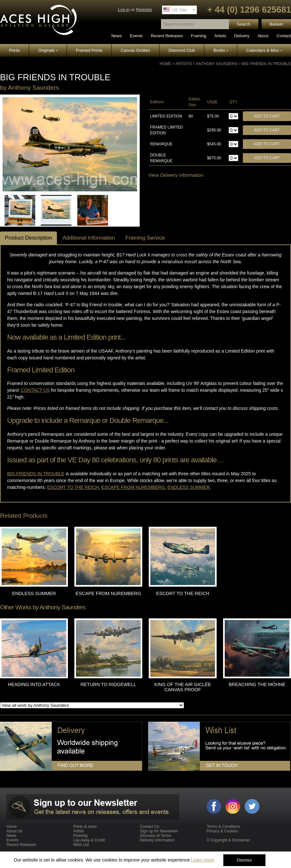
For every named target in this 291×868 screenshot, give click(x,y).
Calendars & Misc (264, 50)
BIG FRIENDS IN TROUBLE (266, 64)
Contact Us (150, 827)
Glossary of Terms (156, 836)
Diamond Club (182, 50)
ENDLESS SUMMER (34, 593)
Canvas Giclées (135, 50)
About (263, 36)
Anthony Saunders (217, 64)
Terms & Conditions (223, 827)
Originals (48, 50)
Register (144, 10)
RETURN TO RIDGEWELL (108, 684)
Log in (124, 10)
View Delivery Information (176, 175)
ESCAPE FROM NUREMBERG (108, 593)
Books (221, 50)
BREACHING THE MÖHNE (257, 684)
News (117, 36)
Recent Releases (167, 36)
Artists (220, 36)
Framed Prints (89, 50)
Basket (276, 24)
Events (136, 36)
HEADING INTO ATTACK (34, 684)
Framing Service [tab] (145, 238)
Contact (284, 36)
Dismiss (244, 860)
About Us (14, 831)
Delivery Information (157, 840)
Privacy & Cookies (222, 831)
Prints (14, 50)
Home (166, 64)
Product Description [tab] (28, 238)
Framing (199, 36)
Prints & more (85, 827)
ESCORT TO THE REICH (183, 593)
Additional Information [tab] (89, 238)
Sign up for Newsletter (159, 831)
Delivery (242, 36)
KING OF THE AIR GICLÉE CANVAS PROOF (183, 687)
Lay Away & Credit (89, 840)
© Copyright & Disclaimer (228, 840)
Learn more (203, 860)
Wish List (81, 845)
